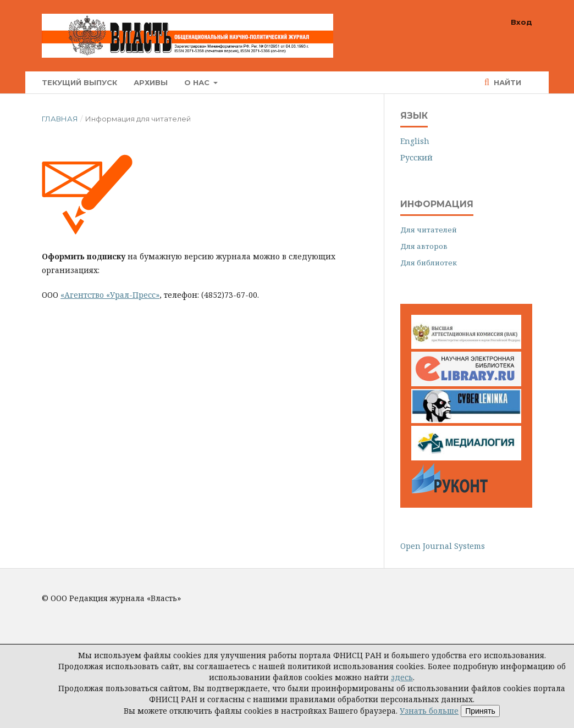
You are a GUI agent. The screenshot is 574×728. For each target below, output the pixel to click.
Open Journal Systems (443, 546)
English (415, 141)
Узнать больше (429, 711)
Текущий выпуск (79, 82)
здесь (402, 677)
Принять (480, 711)
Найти (506, 82)
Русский (416, 157)
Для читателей (429, 230)
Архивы (151, 82)
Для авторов (424, 246)
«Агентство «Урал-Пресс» (110, 295)
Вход (521, 22)
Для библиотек (429, 263)
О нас (198, 82)
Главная (60, 119)
